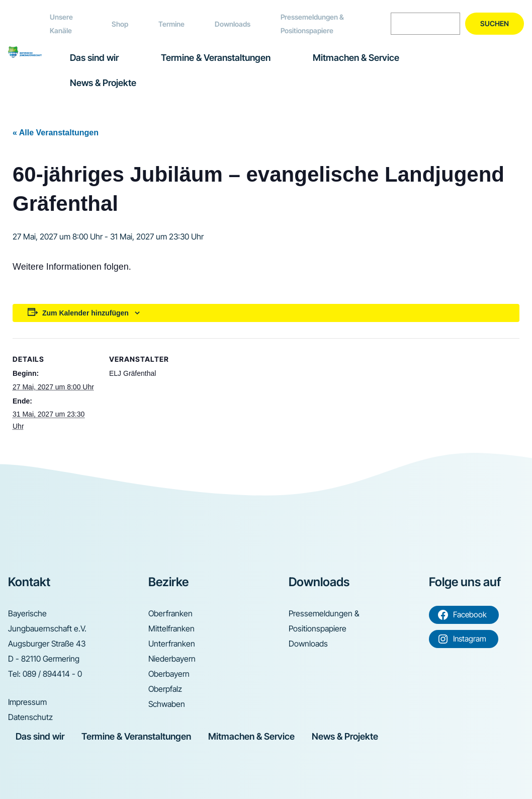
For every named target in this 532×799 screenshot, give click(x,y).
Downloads (233, 24)
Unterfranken (172, 644)
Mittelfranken (171, 628)
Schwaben (167, 704)
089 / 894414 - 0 (52, 674)
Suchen (495, 23)
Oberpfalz (165, 689)
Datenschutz (30, 717)
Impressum (27, 702)
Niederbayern (172, 659)
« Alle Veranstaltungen (56, 133)
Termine (171, 24)
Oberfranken (170, 613)
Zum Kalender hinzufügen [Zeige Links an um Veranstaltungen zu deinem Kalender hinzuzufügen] (85, 313)
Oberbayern (169, 674)
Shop (120, 24)
